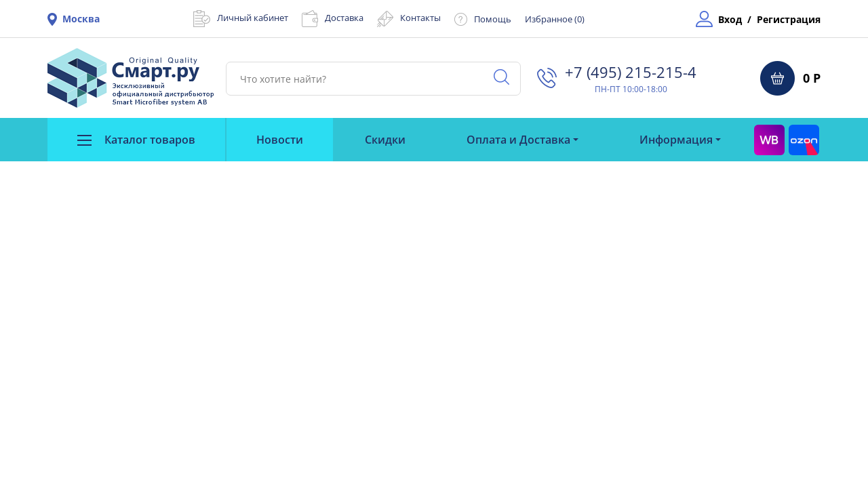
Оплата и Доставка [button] (518, 140)
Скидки (385, 140)
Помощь (493, 19)
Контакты (420, 18)
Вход (730, 19)
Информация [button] (676, 140)
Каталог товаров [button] (136, 140)
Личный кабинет (253, 18)
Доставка (344, 18)
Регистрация (789, 19)
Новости (280, 140)
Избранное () (555, 19)
